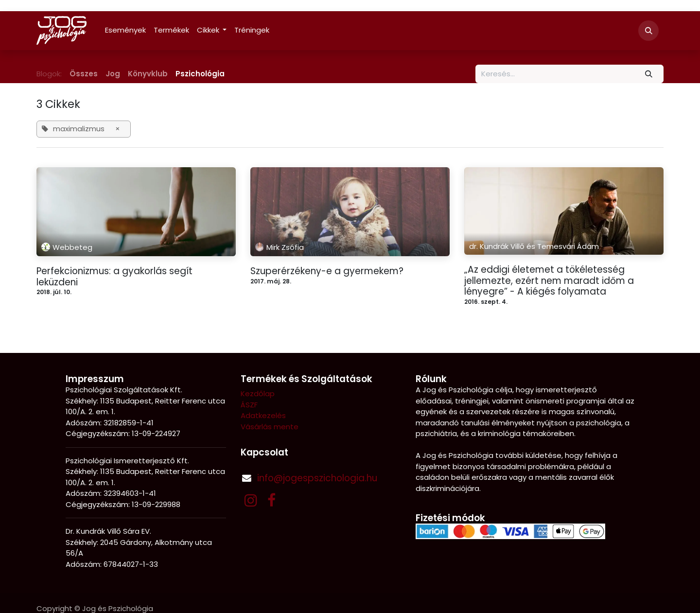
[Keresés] (649, 74)
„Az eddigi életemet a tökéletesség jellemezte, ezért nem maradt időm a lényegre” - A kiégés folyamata (549, 281)
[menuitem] (125, 30)
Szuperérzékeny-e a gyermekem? (327, 271)
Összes (84, 74)
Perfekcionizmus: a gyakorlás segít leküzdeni (114, 277)
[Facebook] (271, 500)
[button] (648, 31)
